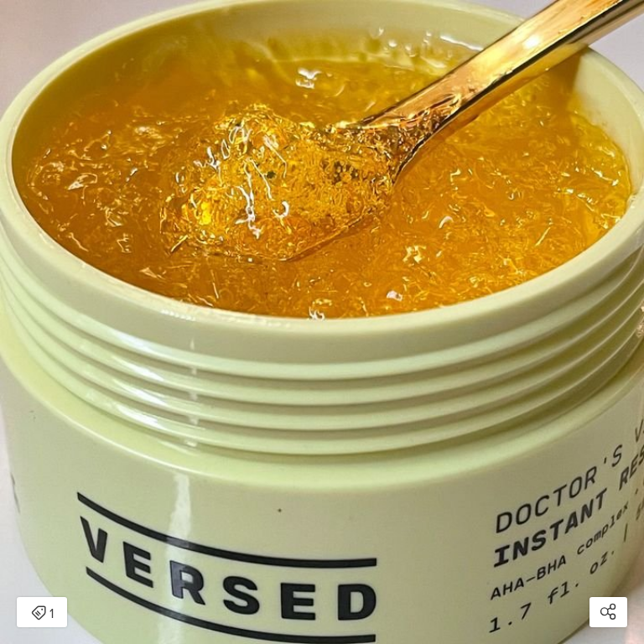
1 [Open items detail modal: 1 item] (42, 614)
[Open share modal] (608, 612)
